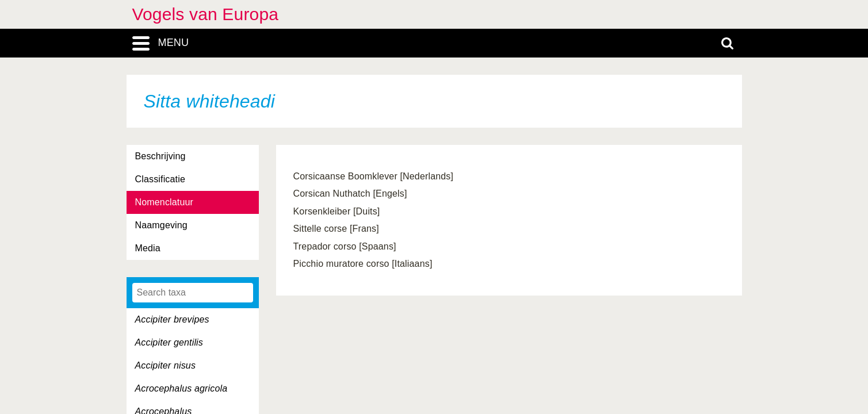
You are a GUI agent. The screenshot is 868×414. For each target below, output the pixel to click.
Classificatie (160, 179)
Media (148, 248)
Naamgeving (161, 225)
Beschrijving (160, 156)
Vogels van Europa (206, 14)
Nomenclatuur (165, 202)
